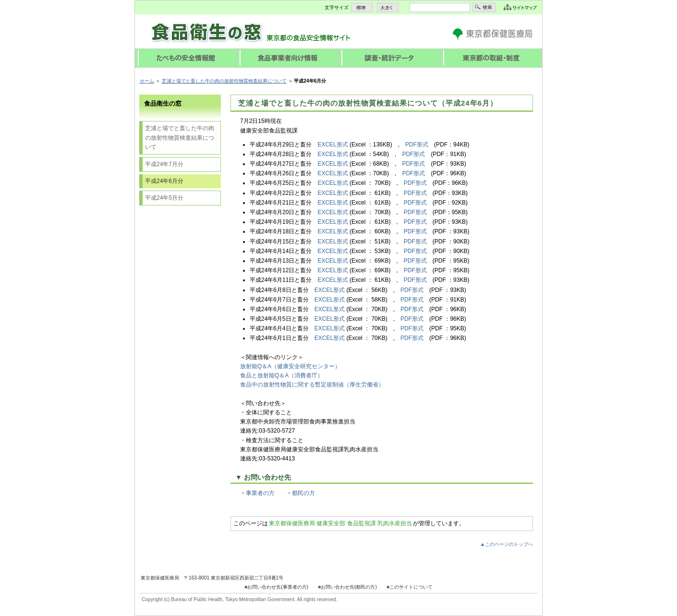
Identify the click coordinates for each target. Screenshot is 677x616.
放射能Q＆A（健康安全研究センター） (290, 366)
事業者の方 (260, 493)
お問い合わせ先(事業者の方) (278, 587)
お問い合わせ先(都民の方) (349, 587)
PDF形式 (417, 145)
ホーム (147, 81)
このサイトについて (411, 587)
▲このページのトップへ (507, 544)
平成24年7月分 (164, 164)
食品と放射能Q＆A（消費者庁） (282, 375)
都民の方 (303, 493)
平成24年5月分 (164, 198)
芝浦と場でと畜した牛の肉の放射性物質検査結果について (224, 81)
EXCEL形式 (332, 145)
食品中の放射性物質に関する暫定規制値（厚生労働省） (312, 385)
